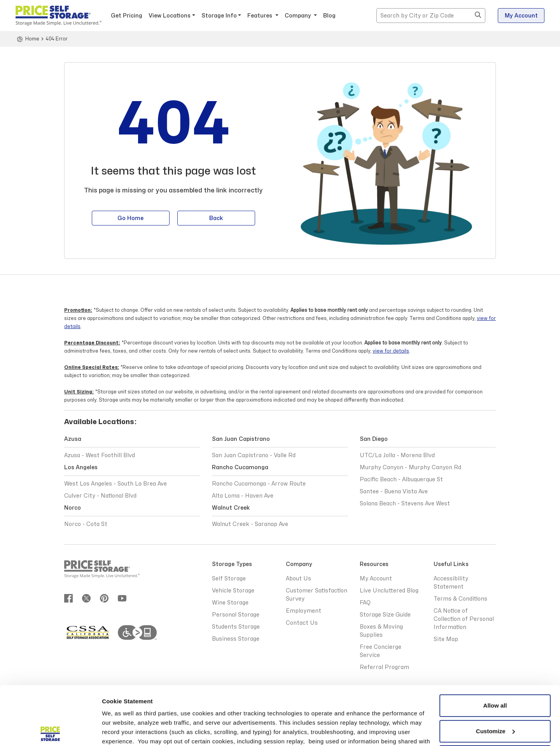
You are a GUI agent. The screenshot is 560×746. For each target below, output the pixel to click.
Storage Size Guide (385, 615)
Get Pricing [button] (127, 16)
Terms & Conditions (177, 709)
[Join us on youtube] (122, 598)
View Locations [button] (170, 16)
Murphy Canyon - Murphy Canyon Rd (410, 467)
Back (216, 219)
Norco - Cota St (86, 524)
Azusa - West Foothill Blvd (100, 455)
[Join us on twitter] (86, 598)
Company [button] (299, 16)
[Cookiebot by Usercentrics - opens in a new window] (50, 731)
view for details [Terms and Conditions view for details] (391, 351)
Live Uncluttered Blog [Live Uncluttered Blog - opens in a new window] (389, 591)
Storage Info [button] (219, 16)
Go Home (130, 219)
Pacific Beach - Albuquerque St (401, 480)
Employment (304, 611)
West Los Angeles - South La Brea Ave (115, 484)
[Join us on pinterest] (104, 598)
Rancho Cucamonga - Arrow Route (259, 484)
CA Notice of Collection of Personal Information (464, 619)
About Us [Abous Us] (298, 579)
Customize (495, 671)
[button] (478, 16)
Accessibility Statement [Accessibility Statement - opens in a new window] (451, 583)
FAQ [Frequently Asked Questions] (365, 603)
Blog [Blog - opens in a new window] (329, 16)
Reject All (495, 696)
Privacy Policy (385, 700)
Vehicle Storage (233, 591)
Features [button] (261, 16)
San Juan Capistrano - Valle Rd (254, 455)
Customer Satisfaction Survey (317, 595)
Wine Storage (230, 603)
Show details (120, 731)
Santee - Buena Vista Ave (394, 492)
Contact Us (302, 623)
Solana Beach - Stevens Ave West (405, 504)
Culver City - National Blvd (100, 496)
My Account (521, 16)
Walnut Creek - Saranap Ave (250, 524)
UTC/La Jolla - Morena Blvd (397, 455)
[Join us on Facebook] (68, 598)
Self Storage (229, 579)
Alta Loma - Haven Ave (243, 496)
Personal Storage (236, 615)
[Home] (27, 39)
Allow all (495, 646)
